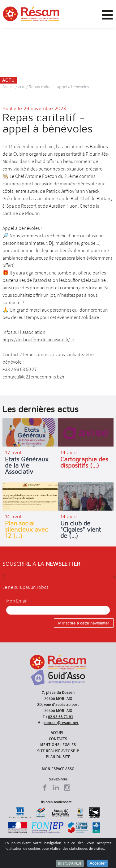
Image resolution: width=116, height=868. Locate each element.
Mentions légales (58, 745)
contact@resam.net (61, 723)
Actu (22, 87)
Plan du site (58, 757)
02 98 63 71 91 (61, 717)
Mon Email (17, 601)
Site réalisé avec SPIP (58, 751)
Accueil (9, 87)
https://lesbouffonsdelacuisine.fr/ (36, 340)
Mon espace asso (58, 769)
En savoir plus (70, 863)
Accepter (98, 863)
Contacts (58, 739)
